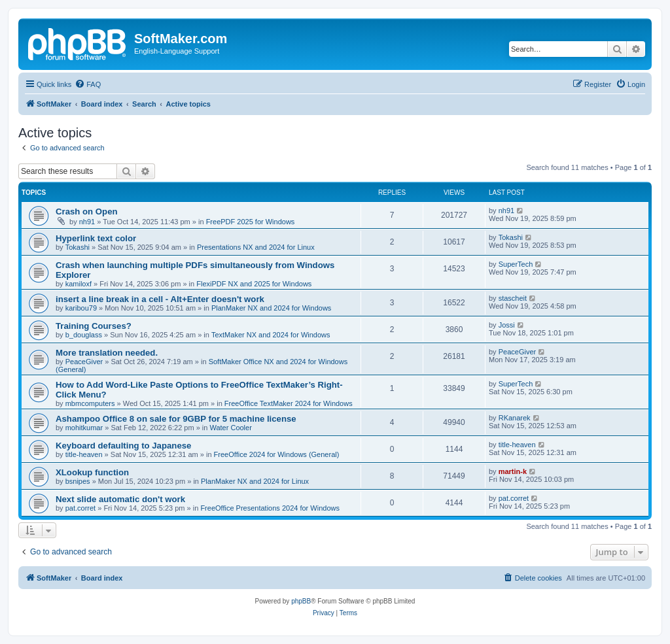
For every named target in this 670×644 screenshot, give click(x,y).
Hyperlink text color (96, 238)
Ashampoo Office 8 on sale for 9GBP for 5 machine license (176, 419)
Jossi (507, 325)
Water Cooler (230, 428)
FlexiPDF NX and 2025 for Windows (254, 284)
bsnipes (78, 481)
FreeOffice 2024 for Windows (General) (277, 454)
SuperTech (516, 264)
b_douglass (84, 335)
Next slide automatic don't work (120, 499)
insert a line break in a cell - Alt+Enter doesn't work (160, 299)
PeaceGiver (84, 362)
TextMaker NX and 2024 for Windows (271, 335)
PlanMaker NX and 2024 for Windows (271, 308)
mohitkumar (84, 428)
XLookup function (92, 472)
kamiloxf (79, 284)
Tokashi (78, 247)
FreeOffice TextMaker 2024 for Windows (289, 403)
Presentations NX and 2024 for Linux (256, 247)
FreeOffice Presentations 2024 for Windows (270, 508)
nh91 (87, 222)
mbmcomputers (90, 403)
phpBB (301, 601)
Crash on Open (87, 212)
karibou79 (81, 308)
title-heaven (84, 454)
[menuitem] (88, 84)
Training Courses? (94, 326)
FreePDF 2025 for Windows (251, 222)
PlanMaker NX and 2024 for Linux (255, 481)
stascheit (513, 298)
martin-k (513, 471)
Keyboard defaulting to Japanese (123, 446)
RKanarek (515, 418)
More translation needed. (107, 353)
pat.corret (80, 508)
